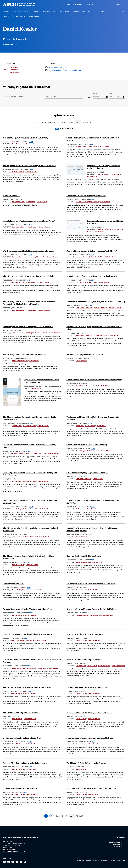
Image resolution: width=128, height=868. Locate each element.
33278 (31, 142)
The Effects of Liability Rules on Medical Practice (86, 763)
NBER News (64, 11)
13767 (93, 449)
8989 (26, 638)
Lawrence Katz (31, 769)
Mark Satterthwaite (53, 668)
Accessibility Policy (117, 842)
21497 (29, 280)
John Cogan (30, 333)
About (90, 11)
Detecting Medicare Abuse (14, 584)
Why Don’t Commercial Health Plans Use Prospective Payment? (29, 251)
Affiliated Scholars (50, 11)
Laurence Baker (18, 257)
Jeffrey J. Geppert (32, 565)
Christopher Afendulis (20, 361)
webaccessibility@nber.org (14, 852)
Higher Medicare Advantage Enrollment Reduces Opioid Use (104, 167)
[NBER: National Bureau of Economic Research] (21, 5)
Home (5, 16)
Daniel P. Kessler (31, 172)
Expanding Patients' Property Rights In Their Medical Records (92, 276)
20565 (93, 280)
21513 (92, 255)
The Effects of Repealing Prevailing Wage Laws (22, 712)
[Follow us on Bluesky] (13, 862)
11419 (90, 535)
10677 (29, 588)
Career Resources (78, 11)
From (97, 93)
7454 (30, 767)
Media (79, 4)
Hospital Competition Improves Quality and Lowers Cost (89, 712)
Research (6, 11)
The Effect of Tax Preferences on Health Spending (87, 445)
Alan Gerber (80, 426)
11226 (28, 562)
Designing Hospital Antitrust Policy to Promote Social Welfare (91, 788)
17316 (29, 358)
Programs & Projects (20, 11)
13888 (28, 451)
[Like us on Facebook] (21, 862)
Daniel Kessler (17, 144)
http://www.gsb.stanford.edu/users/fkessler (64, 70)
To (113, 93)
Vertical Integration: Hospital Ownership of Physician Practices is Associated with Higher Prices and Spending (29, 303)
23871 (30, 225)
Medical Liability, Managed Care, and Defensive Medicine (90, 738)
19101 (90, 305)
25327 (94, 199)
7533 (30, 742)
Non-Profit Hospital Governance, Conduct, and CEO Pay (25, 138)
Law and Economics (11, 70)
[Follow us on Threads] (17, 862)
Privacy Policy (120, 846)
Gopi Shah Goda (101, 335)
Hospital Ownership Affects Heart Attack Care (85, 634)
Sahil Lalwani (104, 146)
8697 (29, 666)
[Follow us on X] (4, 862)
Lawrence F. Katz (30, 719)
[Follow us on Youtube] (25, 862)
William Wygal (29, 144)
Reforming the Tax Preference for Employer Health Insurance (28, 327)
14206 (90, 423)
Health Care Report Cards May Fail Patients (84, 659)
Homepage (121, 838)
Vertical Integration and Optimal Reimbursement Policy (26, 354)
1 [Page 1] (46, 816)
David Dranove (17, 668)
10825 (93, 560)
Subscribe (70, 4)
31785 (93, 144)
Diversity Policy (119, 844)
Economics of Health (11, 67)
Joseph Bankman (18, 333)
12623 (93, 507)
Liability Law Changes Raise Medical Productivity (87, 687)
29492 (31, 169)
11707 (30, 535)
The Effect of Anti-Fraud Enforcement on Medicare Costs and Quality (94, 380)
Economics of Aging (11, 72)
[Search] (123, 12)
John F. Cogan (17, 426)
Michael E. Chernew (101, 308)
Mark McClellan (39, 590)
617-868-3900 (9, 847)
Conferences (36, 11)
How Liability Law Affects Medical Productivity (22, 738)
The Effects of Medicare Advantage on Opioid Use (86, 196)
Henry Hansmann (82, 615)
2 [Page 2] (51, 816)
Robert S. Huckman (30, 537)
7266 (26, 792)
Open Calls (89, 4)
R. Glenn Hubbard (41, 333)
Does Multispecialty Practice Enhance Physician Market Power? (29, 221)
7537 (93, 742)
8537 (29, 691)
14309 (31, 423)
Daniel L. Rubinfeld (96, 562)
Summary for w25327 (12, 196)
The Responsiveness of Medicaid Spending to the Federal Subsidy (30, 166)
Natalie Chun (90, 335)
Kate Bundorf (115, 174)
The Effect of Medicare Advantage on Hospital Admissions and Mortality (96, 301)
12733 (31, 507)
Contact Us (8, 841)
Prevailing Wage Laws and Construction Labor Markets (25, 763)
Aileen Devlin (41, 257)
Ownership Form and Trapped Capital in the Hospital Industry (92, 609)
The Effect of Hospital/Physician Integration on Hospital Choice (29, 276)
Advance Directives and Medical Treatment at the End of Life (91, 584)
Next (58, 816)
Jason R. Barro (17, 537)
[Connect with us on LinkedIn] (9, 862)
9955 (31, 613)
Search (104, 11)
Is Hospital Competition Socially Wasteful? (20, 788)
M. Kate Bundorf (82, 146)
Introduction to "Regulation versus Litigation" (85, 354)
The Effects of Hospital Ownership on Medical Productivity (27, 687)
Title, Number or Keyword (13, 96)
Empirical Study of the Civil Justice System (84, 556)
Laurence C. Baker (103, 174)
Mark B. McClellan (104, 386)
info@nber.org (9, 850)
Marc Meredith (101, 426)
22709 (30, 255)
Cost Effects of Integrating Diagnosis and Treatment (87, 473)
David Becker (80, 386)
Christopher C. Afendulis (84, 308)
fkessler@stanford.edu (57, 67)
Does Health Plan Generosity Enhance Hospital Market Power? (92, 251)
